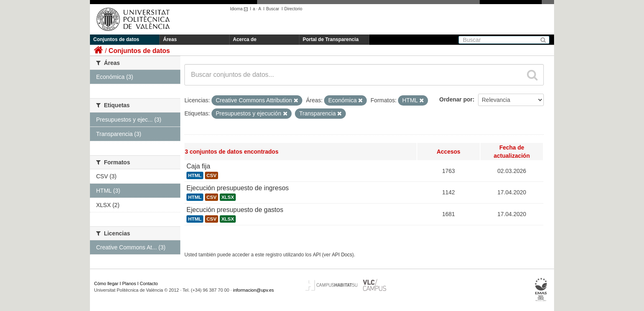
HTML (195, 175)
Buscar (273, 9)
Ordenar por (456, 99)
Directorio (293, 9)
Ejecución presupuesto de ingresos (238, 188)
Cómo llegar (106, 283)
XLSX (228, 197)
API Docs (342, 255)
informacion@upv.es (253, 290)
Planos (129, 283)
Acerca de (245, 39)
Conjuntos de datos (116, 39)
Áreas (170, 39)
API (317, 255)
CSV (212, 175)
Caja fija (198, 166)
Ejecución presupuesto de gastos (235, 210)
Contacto (149, 283)
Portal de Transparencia (331, 39)
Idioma (240, 9)
